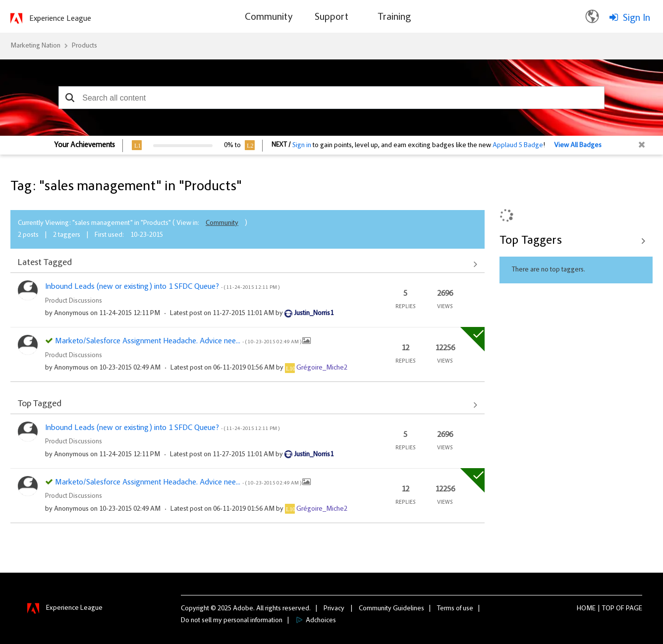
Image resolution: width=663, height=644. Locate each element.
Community (222, 223)
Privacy (334, 609)
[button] (70, 98)
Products (84, 46)
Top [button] (608, 609)
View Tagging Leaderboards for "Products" (576, 241)
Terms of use (455, 609)
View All (248, 264)
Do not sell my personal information (232, 621)
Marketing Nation (35, 46)
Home (586, 609)
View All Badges (578, 146)
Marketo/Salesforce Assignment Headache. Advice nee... (179, 341)
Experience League (60, 19)
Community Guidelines (391, 609)
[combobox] (331, 98)
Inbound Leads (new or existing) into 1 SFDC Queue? (162, 287)
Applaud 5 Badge (518, 146)
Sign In (636, 18)
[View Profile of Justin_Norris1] (314, 314)
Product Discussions (74, 301)
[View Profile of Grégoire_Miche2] (322, 368)
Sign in (302, 146)
